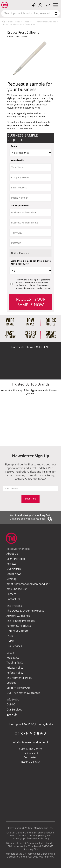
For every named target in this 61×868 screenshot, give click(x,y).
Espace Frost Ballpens (12, 24)
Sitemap (12, 579)
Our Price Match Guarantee (23, 693)
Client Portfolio (16, 559)
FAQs (10, 636)
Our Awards (14, 569)
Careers (11, 594)
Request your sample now (30, 302)
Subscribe (30, 499)
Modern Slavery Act (18, 688)
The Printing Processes (21, 621)
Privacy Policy (15, 668)
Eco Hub (12, 715)
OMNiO (11, 641)
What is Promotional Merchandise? (28, 584)
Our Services (14, 646)
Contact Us (13, 599)
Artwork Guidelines (18, 616)
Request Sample (32, 24)
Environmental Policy (19, 678)
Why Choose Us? (17, 589)
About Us (12, 554)
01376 (30, 733)
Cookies (11, 683)
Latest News (14, 574)
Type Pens (28, 22)
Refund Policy (15, 673)
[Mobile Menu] (56, 6)
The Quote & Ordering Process (25, 611)
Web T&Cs (13, 658)
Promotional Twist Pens (46, 22)
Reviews (11, 564)
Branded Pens (14, 22)
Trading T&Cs (15, 663)
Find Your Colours (17, 631)
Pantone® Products (19, 626)
